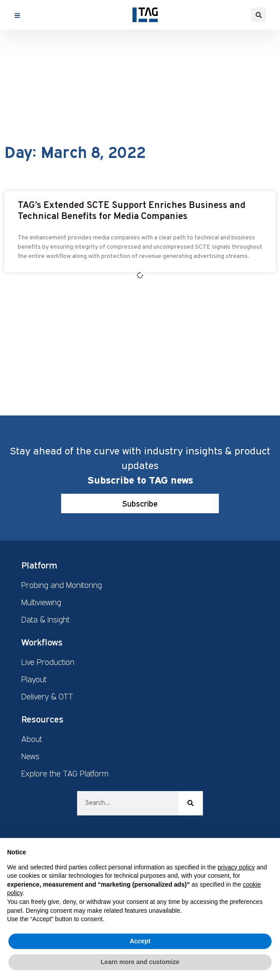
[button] (259, 15)
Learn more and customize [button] (140, 962)
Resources (42, 719)
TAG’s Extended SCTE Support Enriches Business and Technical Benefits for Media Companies (132, 211)
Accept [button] (140, 941)
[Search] (191, 803)
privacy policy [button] (236, 867)
